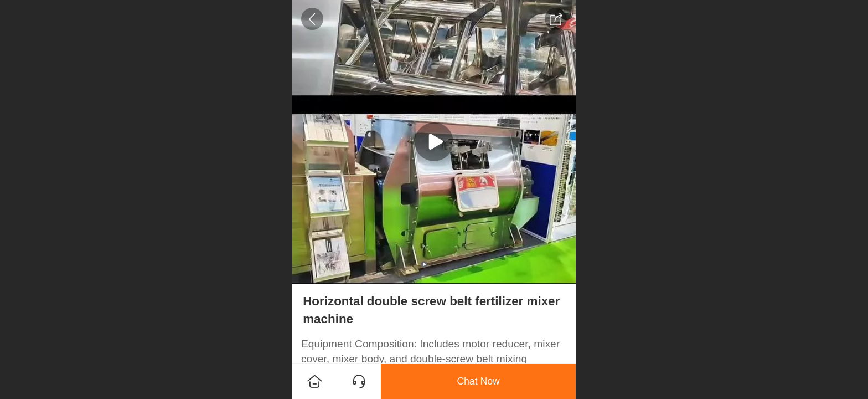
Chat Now (478, 381)
